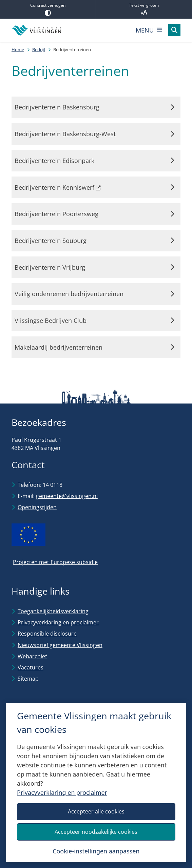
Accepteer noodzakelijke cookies (96, 832)
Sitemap (28, 679)
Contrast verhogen (48, 9)
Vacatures (31, 667)
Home (18, 49)
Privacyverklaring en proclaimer (62, 792)
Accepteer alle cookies (96, 811)
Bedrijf (39, 49)
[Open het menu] (149, 30)
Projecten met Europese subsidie (55, 562)
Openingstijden (37, 507)
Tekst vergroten (144, 9)
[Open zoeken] (174, 30)
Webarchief (32, 656)
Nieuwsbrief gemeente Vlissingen (60, 645)
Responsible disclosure (47, 634)
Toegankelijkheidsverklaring (53, 611)
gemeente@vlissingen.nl (67, 496)
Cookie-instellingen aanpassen (96, 851)
